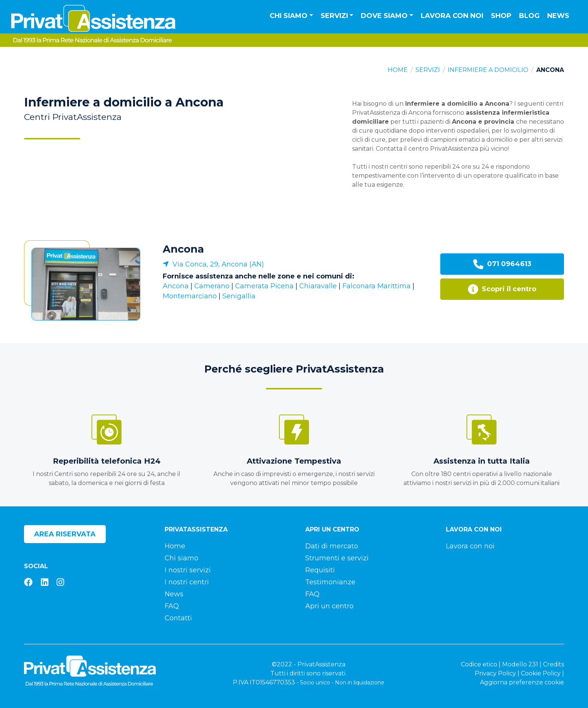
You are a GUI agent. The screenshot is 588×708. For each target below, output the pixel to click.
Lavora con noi (452, 16)
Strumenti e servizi (337, 558)
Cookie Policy (541, 673)
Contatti (178, 618)
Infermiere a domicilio (488, 70)
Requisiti (320, 570)
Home (398, 70)
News (558, 16)
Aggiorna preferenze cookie (522, 682)
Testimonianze (330, 582)
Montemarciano (190, 296)
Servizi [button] (334, 16)
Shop (501, 16)
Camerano (212, 286)
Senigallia (239, 296)
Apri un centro (329, 606)
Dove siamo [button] (384, 16)
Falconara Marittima (376, 286)
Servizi (428, 70)
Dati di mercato (332, 546)
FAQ (172, 606)
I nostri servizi (188, 570)
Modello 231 (520, 664)
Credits (553, 664)
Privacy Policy (495, 673)
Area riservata (65, 534)
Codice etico (479, 664)
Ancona (183, 249)
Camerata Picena (264, 286)
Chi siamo (181, 558)
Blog (529, 16)
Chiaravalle (318, 286)
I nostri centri (187, 582)
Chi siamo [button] (289, 16)
